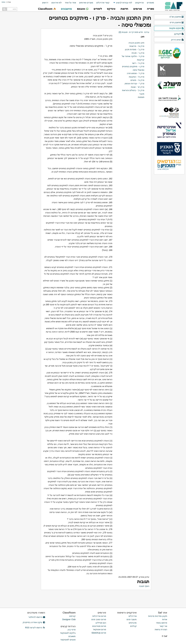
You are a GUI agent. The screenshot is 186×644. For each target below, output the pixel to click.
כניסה (3, 2)
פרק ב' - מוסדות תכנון (135, 49)
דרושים (45, 3)
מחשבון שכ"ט (177, 17)
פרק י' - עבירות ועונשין (134, 83)
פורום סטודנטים (99, 626)
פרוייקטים (139, 3)
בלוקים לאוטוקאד (68, 633)
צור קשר (163, 626)
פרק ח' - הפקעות (137, 77)
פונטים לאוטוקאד (68, 640)
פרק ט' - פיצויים (137, 80)
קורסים (72, 616)
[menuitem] (149, 3)
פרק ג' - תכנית (138, 53)
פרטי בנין (72, 630)
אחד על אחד (70, 3)
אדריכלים (133, 616)
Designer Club (69, 619)
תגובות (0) (123, 32)
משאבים (72, 636)
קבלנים (133, 626)
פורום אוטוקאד (99, 629)
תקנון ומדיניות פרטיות (158, 616)
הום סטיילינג (101, 623)
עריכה (147, 32)
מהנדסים (133, 623)
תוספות (141, 97)
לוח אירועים (57, 3)
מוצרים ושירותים (86, 3)
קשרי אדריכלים (103, 3)
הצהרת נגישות (161, 629)
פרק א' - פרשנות (137, 46)
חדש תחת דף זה (136, 32)
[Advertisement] (117, 596)
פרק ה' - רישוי (138, 63)
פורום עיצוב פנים (99, 619)
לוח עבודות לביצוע (124, 3)
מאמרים (150, 3)
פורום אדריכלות (99, 616)
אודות (165, 619)
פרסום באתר (162, 623)
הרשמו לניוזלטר (37, 617)
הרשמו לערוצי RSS (35, 628)
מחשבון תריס (177, 23)
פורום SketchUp (99, 633)
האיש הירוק (177, 40)
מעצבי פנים (132, 619)
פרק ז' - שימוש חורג (136, 73)
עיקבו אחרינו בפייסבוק (34, 622)
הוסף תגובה (144, 586)
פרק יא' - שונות (138, 87)
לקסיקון (179, 34)
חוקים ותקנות (177, 28)
